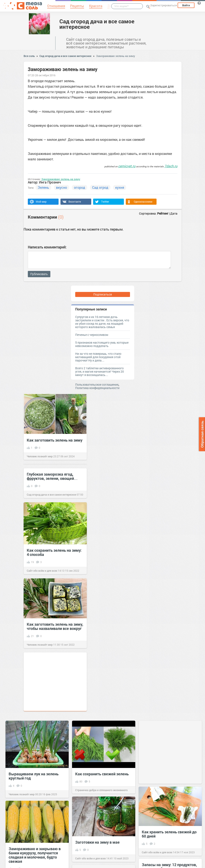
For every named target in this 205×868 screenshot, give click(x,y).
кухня (120, 187)
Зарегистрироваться (163, 5)
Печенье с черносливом (92, 335)
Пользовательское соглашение (97, 385)
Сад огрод (100, 187)
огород (80, 187)
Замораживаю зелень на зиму (116, 56)
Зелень (43, 187)
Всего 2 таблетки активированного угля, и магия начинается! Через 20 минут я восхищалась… (100, 371)
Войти (186, 5)
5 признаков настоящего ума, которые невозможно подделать (102, 344)
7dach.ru (171, 166)
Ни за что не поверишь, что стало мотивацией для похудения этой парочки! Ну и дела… (98, 357)
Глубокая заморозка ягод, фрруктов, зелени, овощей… (52, 476)
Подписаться (103, 294)
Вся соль (29, 56)
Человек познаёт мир (40, 456)
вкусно (62, 187)
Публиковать (39, 274)
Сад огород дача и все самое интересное (97, 24)
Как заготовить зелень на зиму (55, 440)
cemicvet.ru (127, 166)
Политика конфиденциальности (97, 388)
